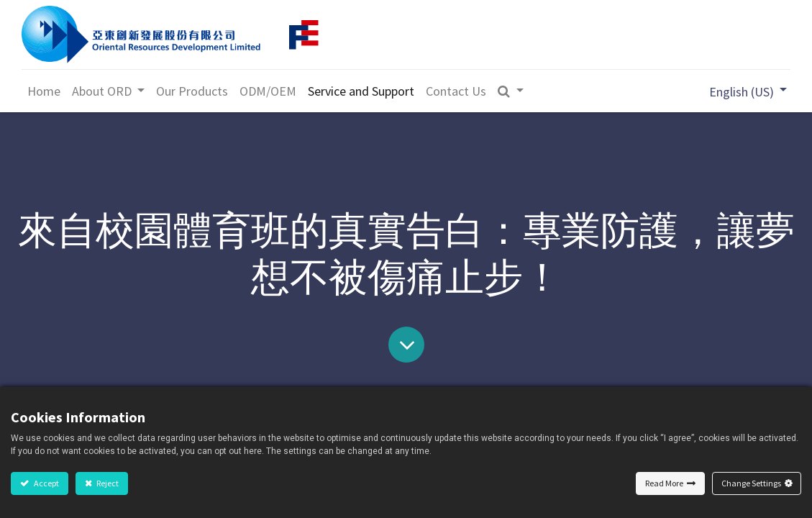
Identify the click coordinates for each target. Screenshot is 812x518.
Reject (107, 483)
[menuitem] (45, 91)
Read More (664, 483)
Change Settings (751, 483)
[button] (512, 91)
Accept (46, 483)
